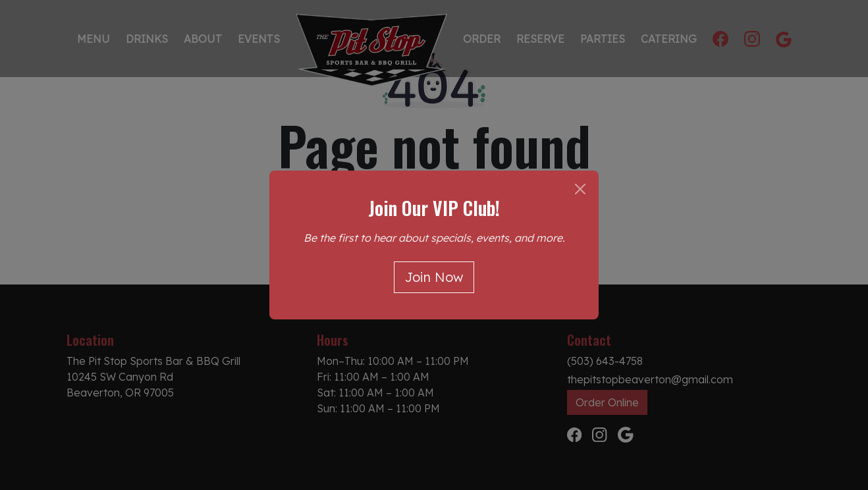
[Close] (580, 189)
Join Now (434, 277)
